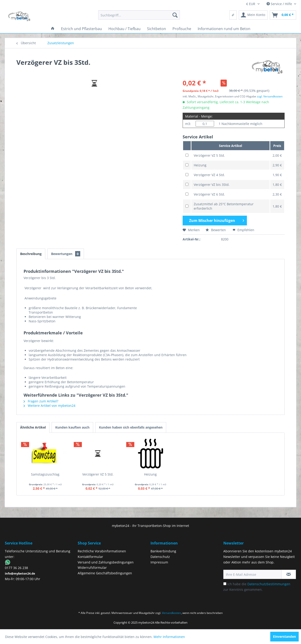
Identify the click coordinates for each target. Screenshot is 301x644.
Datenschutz (160, 557)
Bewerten (216, 230)
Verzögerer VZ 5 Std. (98, 474)
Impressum (159, 562)
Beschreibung (31, 254)
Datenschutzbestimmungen (269, 584)
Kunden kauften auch (72, 427)
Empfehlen (243, 230)
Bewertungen (66, 254)
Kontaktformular (90, 557)
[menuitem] (139, 15)
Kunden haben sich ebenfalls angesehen (131, 427)
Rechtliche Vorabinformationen (102, 551)
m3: (188, 124)
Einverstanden (284, 636)
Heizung (150, 474)
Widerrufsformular (92, 568)
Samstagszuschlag (45, 474)
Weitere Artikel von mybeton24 (49, 406)
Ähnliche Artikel (33, 427)
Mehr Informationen (169, 637)
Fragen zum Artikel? (41, 401)
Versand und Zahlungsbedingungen (106, 562)
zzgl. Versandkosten (270, 96)
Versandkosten (171, 613)
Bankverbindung (163, 551)
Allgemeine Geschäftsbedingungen (105, 573)
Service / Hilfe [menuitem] (280, 4)
